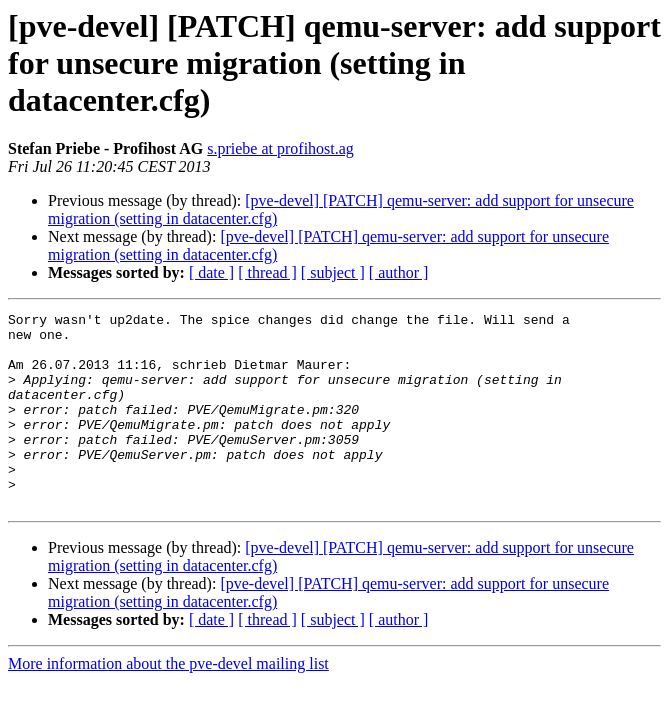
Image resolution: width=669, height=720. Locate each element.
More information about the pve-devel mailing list (168, 702)
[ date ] (211, 272)
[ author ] (399, 272)
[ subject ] (333, 272)
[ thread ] (267, 272)
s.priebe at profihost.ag (280, 148)
